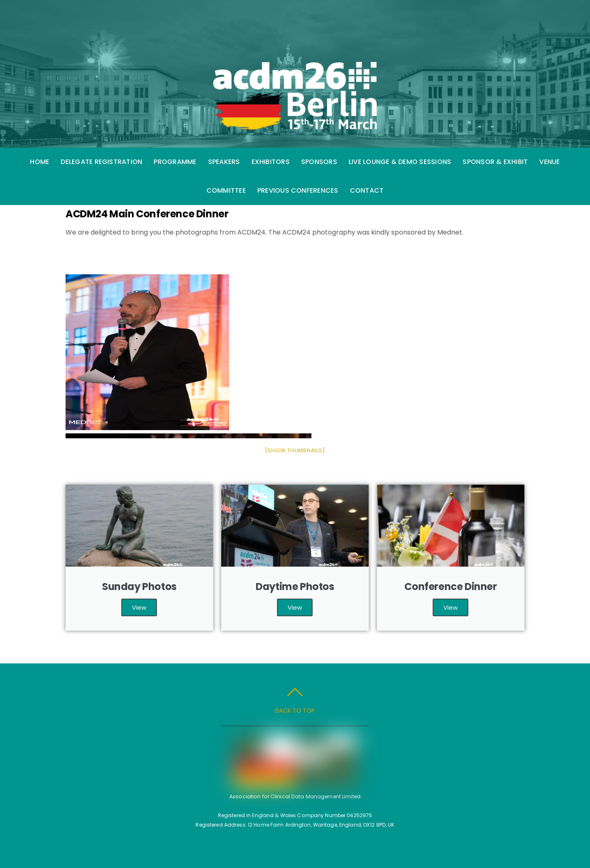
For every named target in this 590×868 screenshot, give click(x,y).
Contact (367, 190)
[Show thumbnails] (295, 450)
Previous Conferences (298, 190)
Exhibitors (271, 162)
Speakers (224, 162)
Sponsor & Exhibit (495, 162)
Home (40, 162)
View (139, 607)
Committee (226, 190)
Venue (549, 162)
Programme (175, 162)
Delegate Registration (101, 162)
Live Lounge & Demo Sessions (400, 162)
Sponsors (319, 162)
